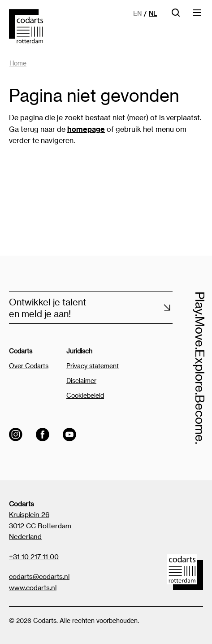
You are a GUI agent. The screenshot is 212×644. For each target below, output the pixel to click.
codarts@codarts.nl (39, 576)
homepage (86, 129)
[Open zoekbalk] (176, 15)
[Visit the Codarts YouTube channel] (69, 435)
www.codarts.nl (33, 587)
